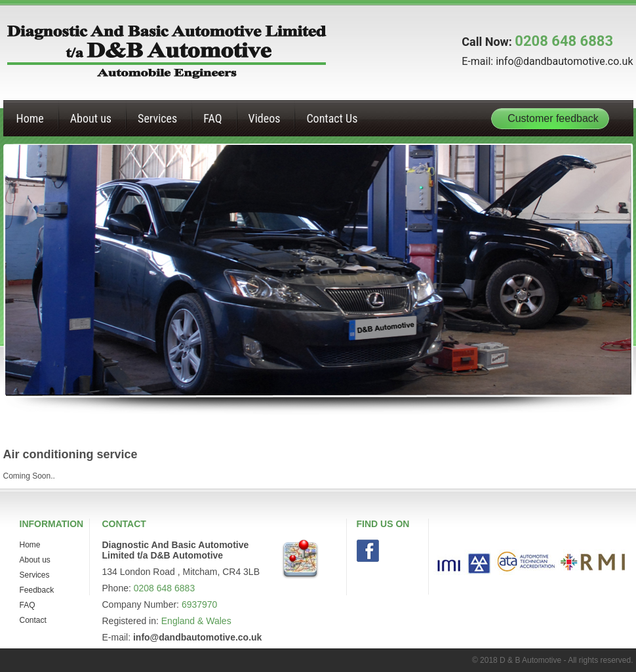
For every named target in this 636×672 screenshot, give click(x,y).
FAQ (212, 118)
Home (30, 118)
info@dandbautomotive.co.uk (564, 61)
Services (157, 118)
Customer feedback (553, 118)
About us (91, 118)
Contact (33, 620)
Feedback (37, 590)
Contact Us (332, 118)
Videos (265, 118)
